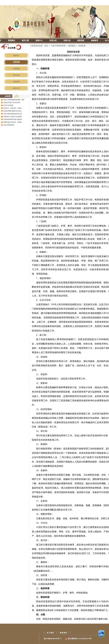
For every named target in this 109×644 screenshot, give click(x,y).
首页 (46, 46)
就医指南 (81, 40)
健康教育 (95, 40)
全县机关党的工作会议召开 (12, 103)
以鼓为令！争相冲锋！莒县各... (13, 108)
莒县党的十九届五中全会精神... (13, 117)
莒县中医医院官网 (58, 46)
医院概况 (11, 40)
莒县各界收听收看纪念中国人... (13, 111)
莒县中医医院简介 (9, 125)
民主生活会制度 (8, 105)
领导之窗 (25, 40)
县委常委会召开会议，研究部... (13, 122)
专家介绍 (67, 40)
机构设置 (82, 46)
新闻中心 (39, 40)
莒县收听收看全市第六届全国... (13, 119)
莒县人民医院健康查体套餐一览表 (14, 100)
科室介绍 (53, 40)
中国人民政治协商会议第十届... (13, 114)
